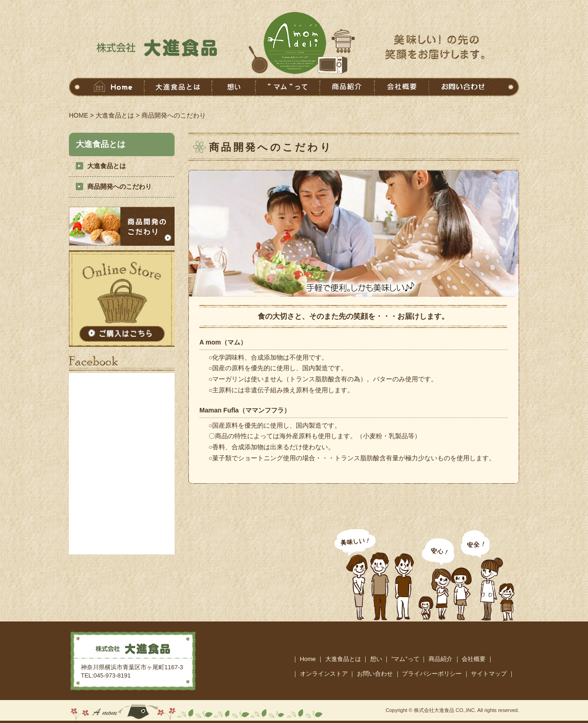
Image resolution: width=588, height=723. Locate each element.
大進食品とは (115, 115)
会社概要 (474, 659)
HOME (79, 115)
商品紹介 (441, 659)
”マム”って (405, 659)
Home (308, 659)
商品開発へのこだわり (119, 186)
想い (376, 659)
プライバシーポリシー (432, 674)
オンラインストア (324, 674)
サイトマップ (489, 674)
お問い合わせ (375, 674)
